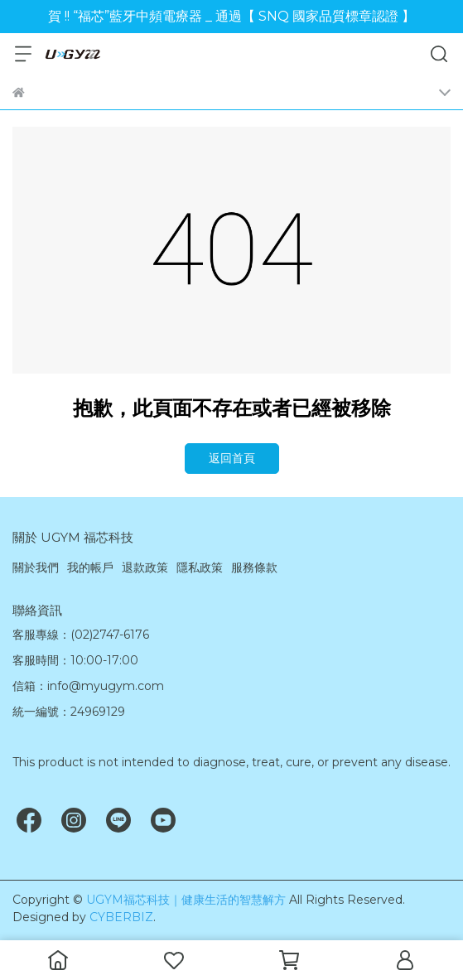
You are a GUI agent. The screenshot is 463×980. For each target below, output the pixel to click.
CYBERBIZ (121, 917)
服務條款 (254, 567)
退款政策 (145, 567)
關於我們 (36, 567)
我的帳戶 (90, 567)
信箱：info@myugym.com (88, 686)
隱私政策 (200, 567)
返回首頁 (232, 458)
